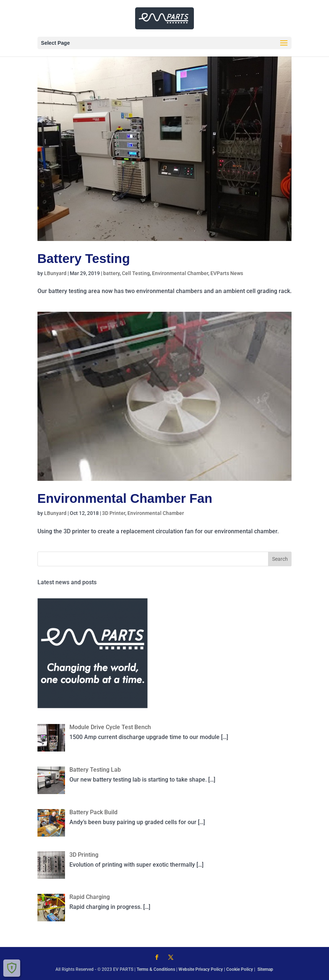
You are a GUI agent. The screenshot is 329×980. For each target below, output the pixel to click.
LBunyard (55, 273)
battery (111, 273)
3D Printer (114, 513)
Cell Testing (136, 273)
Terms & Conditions (156, 969)
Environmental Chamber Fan (125, 498)
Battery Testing (84, 258)
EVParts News (227, 273)
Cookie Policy (240, 969)
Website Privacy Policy (201, 969)
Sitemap (265, 969)
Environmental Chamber (180, 273)
